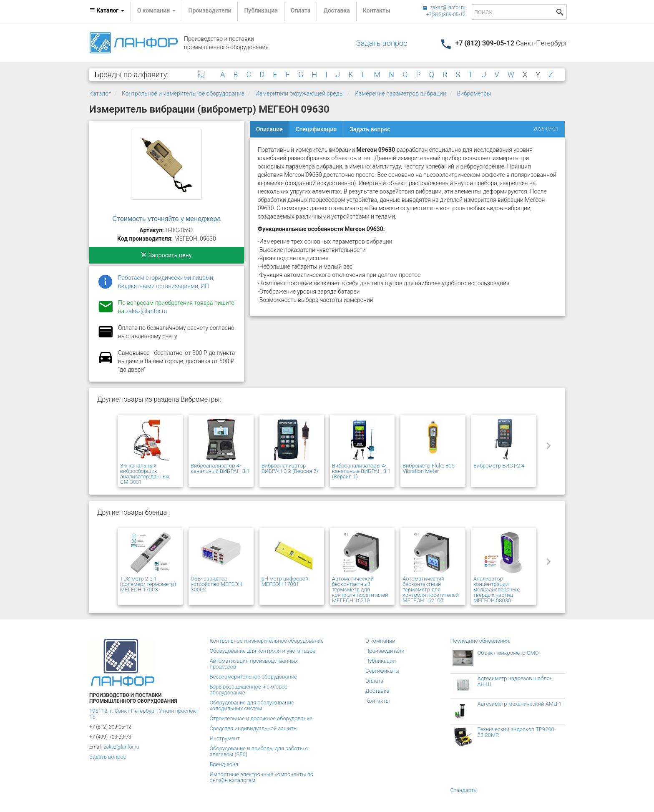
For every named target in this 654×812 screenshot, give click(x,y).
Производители (210, 10)
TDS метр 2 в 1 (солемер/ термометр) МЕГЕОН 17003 (148, 584)
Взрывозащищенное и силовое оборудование (249, 690)
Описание (269, 129)
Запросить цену (166, 255)
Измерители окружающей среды (299, 93)
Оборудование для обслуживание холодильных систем (252, 705)
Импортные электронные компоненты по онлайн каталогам (262, 777)
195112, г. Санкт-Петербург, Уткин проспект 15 (144, 714)
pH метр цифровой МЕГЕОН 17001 (285, 581)
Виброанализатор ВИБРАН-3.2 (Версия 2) (290, 468)
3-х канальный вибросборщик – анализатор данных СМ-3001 (145, 474)
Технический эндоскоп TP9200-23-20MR (517, 732)
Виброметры (474, 93)
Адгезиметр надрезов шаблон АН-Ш (515, 681)
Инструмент (225, 738)
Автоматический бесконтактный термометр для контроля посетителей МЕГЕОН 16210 (360, 590)
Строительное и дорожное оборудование (261, 718)
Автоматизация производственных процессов (254, 664)
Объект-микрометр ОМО (508, 653)
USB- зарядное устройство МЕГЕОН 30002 (216, 584)
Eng (201, 72)
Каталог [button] (107, 10)
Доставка (336, 10)
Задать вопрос (382, 43)
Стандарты (464, 790)
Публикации (261, 10)
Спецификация (316, 129)
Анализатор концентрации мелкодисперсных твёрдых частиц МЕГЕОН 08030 (496, 590)
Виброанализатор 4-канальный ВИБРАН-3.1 (220, 468)
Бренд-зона (224, 764)
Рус (201, 76)
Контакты (377, 10)
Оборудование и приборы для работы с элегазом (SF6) (259, 751)
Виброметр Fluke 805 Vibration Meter (429, 468)
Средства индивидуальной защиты (254, 728)
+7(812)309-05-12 (446, 15)
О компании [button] (156, 10)
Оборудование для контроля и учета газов (263, 651)
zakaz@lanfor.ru (444, 8)
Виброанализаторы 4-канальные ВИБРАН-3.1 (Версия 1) (361, 471)
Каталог (100, 93)
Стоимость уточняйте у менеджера (166, 219)
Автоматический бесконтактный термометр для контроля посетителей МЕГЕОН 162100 (430, 590)
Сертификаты (382, 671)
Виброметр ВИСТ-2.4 (499, 466)
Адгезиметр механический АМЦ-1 (520, 704)
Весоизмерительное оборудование (253, 677)
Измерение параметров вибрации (400, 93)
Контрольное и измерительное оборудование (183, 93)
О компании (380, 641)
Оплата (301, 10)
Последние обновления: (480, 641)
